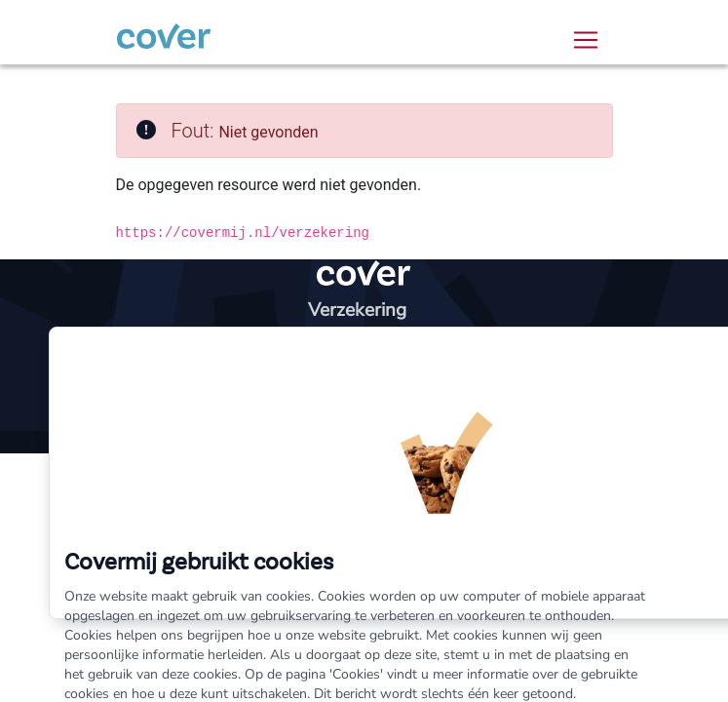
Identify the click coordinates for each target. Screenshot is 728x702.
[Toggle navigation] (586, 40)
